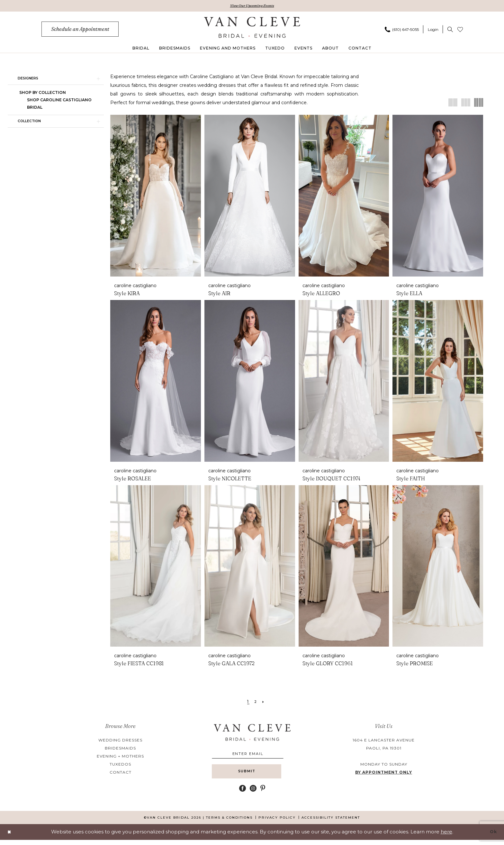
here (446, 837)
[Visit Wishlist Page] (460, 30)
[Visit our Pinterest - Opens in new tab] (263, 793)
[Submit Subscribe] (252, 776)
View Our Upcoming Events (252, 6)
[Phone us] (402, 30)
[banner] (252, 28)
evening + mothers (120, 757)
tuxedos (120, 765)
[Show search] (450, 30)
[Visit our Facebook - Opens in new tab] (243, 793)
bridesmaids (120, 749)
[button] (433, 30)
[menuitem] (80, 30)
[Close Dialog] (10, 837)
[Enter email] (252, 755)
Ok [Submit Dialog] (493, 837)
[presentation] (156, 197)
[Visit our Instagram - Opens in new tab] (253, 793)
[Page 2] (256, 702)
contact (121, 773)
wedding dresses (120, 741)
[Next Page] (264, 702)
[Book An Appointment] (80, 30)
